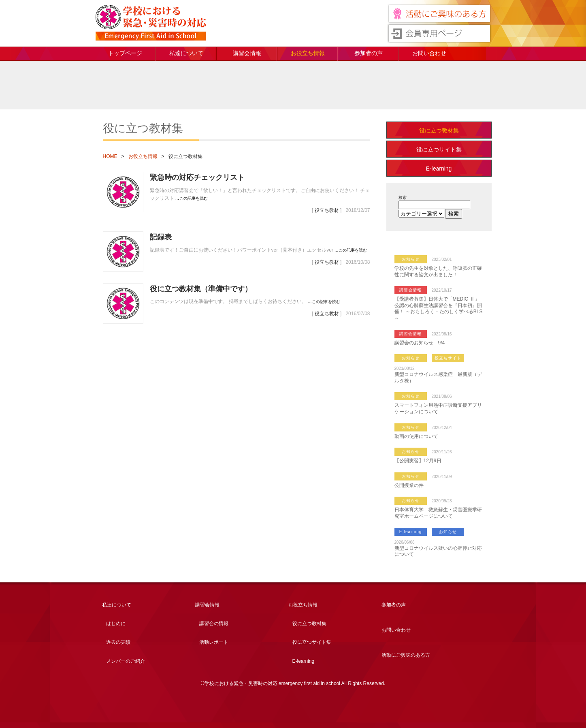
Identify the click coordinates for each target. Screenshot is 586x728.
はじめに (116, 623)
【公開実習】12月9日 (418, 461)
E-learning (439, 169)
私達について (186, 53)
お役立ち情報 (308, 53)
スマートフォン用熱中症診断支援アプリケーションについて (438, 408)
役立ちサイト (448, 358)
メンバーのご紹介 (126, 661)
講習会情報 (247, 53)
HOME (110, 156)
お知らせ (411, 259)
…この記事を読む (192, 198)
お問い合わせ (429, 53)
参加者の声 (369, 53)
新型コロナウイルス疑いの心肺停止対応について (438, 551)
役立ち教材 (327, 210)
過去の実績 (118, 642)
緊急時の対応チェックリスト (197, 177)
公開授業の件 (409, 485)
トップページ (125, 53)
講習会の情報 (214, 623)
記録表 (161, 237)
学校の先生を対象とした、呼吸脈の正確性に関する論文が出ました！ (438, 271)
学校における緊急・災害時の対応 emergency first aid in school (151, 23)
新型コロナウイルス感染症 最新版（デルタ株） (438, 378)
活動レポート (214, 642)
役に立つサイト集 (439, 149)
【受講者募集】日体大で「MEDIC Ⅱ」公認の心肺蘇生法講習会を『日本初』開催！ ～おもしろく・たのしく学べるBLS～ (439, 308)
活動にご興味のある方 (406, 655)
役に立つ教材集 (439, 130)
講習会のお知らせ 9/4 (420, 343)
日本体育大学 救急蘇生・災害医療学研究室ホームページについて (438, 513)
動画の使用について (416, 436)
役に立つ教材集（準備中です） (201, 289)
